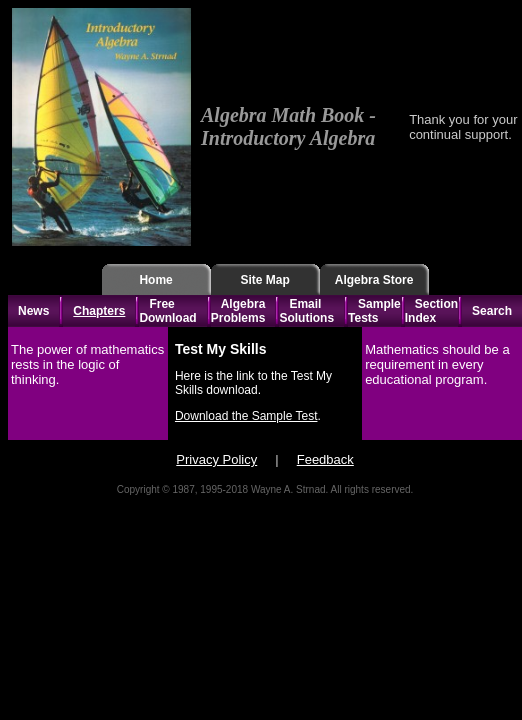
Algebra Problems (238, 311)
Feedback (325, 459)
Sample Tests (374, 311)
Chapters (99, 311)
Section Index (431, 311)
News (33, 311)
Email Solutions (306, 311)
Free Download (167, 311)
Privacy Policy (216, 459)
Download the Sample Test (246, 416)
